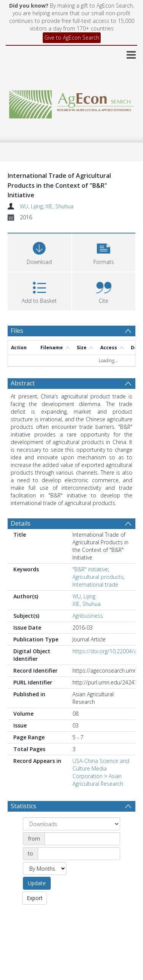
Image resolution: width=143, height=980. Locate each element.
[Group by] (71, 824)
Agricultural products (98, 577)
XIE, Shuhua (59, 206)
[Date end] (79, 854)
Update (37, 883)
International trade (95, 584)
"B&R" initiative (90, 569)
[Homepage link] (72, 102)
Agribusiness (88, 616)
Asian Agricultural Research (98, 780)
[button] (104, 252)
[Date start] (82, 839)
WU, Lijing (31, 206)
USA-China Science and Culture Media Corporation (101, 768)
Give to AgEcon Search (72, 38)
